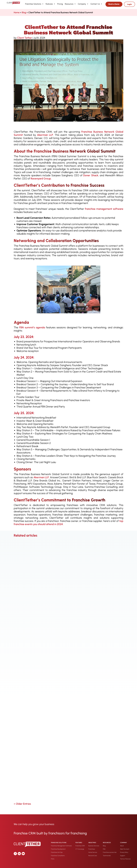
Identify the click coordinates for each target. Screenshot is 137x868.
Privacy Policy (124, 852)
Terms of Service (125, 859)
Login (129, 4)
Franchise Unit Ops (57, 852)
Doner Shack (91, 175)
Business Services (94, 846)
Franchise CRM (80, 846)
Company (83, 4)
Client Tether (25, 38)
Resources (70, 4)
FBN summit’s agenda (32, 327)
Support (123, 856)
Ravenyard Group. (41, 179)
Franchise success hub (110, 852)
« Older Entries (22, 804)
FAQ (104, 849)
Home (17, 12)
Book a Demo (114, 4)
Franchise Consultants (58, 856)
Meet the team (125, 849)
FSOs (53, 859)
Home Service (93, 852)
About (122, 846)
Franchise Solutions (34, 4)
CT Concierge (80, 849)
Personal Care (93, 856)
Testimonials (107, 856)
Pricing (60, 4)
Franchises (92, 849)
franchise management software (104, 209)
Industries (92, 843)
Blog (24, 12)
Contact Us (96, 4)
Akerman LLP (45, 135)
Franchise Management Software (61, 846)
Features (50, 4)
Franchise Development (58, 849)
